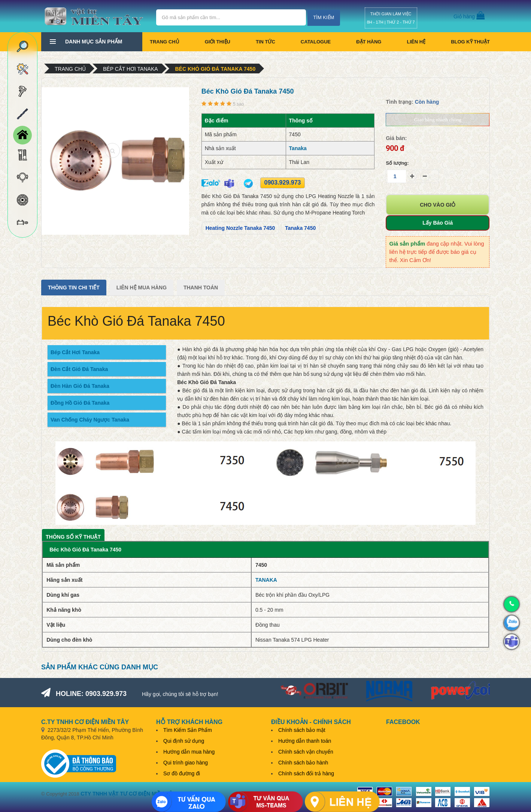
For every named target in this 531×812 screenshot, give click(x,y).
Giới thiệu (218, 42)
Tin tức (265, 42)
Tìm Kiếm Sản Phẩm (188, 730)
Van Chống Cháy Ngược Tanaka (90, 420)
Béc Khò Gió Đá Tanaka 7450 (215, 69)
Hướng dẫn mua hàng (189, 752)
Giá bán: (396, 138)
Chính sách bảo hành (303, 763)
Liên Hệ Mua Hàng (142, 288)
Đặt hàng (369, 42)
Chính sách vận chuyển (306, 752)
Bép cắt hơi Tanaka (131, 69)
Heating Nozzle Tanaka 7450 (240, 228)
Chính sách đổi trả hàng (306, 773)
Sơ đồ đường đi (182, 773)
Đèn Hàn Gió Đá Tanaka (80, 386)
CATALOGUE (316, 42)
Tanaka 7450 (300, 228)
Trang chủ (165, 42)
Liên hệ (416, 42)
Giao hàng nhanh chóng (438, 120)
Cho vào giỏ (438, 205)
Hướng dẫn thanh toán (305, 741)
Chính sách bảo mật (302, 730)
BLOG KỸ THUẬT (470, 42)
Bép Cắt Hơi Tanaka (75, 352)
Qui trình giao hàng (186, 763)
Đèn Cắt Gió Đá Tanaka (79, 369)
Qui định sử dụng (184, 741)
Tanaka (298, 148)
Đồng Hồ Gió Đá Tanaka (80, 403)
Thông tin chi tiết (74, 288)
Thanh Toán (201, 288)
